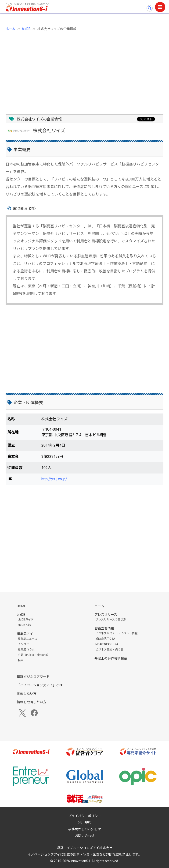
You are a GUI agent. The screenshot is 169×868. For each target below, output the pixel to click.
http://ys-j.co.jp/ (54, 479)
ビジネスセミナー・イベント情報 (116, 633)
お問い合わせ (85, 836)
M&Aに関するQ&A (107, 644)
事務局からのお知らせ (85, 829)
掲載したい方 (27, 694)
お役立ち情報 (104, 628)
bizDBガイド (26, 620)
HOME (21, 606)
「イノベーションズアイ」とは (40, 685)
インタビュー (26, 644)
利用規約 (85, 823)
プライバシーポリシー (85, 816)
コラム (99, 606)
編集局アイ (25, 634)
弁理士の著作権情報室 (111, 658)
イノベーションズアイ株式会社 (89, 848)
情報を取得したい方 (32, 702)
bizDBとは (24, 625)
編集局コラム (26, 650)
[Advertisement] (84, 70)
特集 (21, 660)
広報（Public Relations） (34, 655)
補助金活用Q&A (105, 639)
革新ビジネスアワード (33, 677)
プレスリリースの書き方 (111, 620)
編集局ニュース (27, 639)
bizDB (26, 29)
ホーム (11, 29)
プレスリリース (106, 615)
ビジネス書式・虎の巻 (109, 650)
